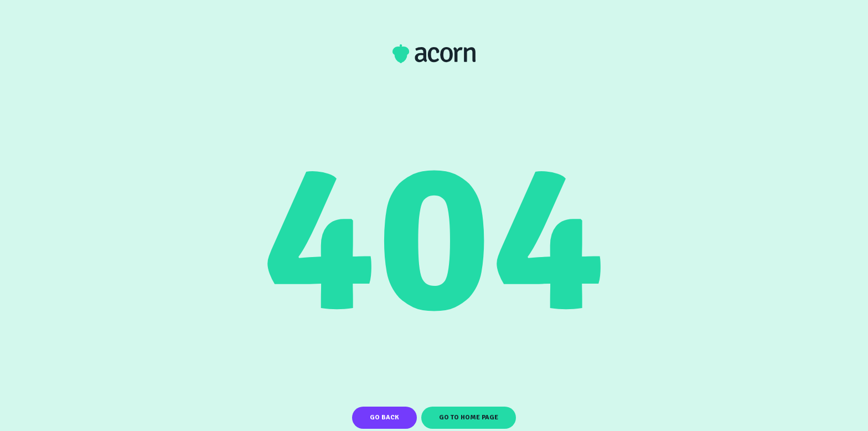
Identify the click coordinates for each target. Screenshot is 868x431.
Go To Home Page (469, 417)
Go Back (384, 417)
